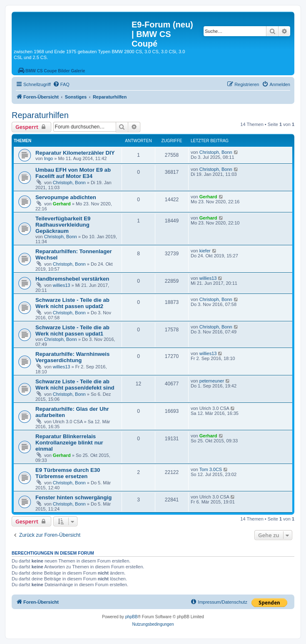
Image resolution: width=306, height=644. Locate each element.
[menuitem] (61, 84)
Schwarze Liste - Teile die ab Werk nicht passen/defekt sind (75, 385)
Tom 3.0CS (211, 469)
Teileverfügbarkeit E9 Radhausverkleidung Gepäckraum (63, 225)
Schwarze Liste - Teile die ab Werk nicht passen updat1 (72, 331)
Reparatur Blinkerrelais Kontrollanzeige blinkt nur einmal (69, 443)
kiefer (205, 251)
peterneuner (212, 381)
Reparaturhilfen (40, 115)
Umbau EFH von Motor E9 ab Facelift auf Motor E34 (73, 173)
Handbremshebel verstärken (72, 279)
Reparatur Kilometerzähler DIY (75, 153)
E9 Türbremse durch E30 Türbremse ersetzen (68, 473)
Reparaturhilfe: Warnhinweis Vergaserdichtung (72, 357)
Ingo (49, 158)
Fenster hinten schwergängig (73, 497)
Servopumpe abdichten (66, 197)
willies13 (62, 285)
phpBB (132, 617)
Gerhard (62, 204)
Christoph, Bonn (216, 152)
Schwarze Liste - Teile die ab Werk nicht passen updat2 (72, 303)
